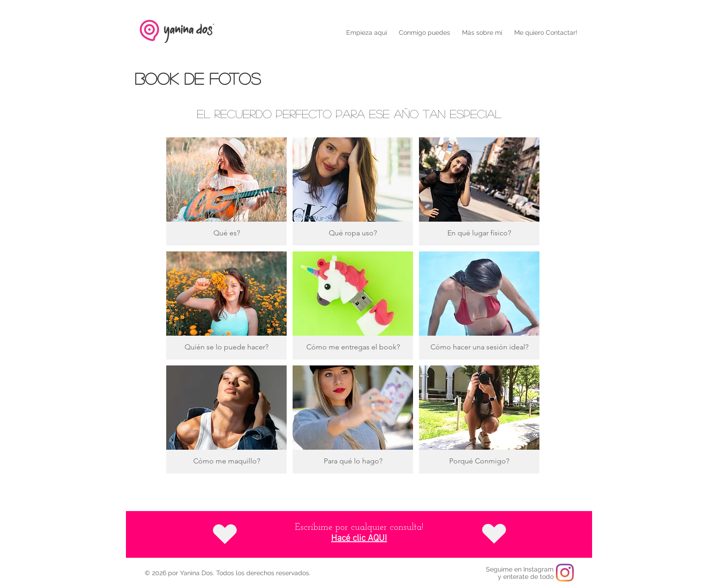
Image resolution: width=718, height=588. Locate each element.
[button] (424, 33)
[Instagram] (565, 573)
